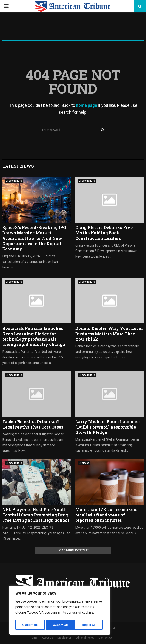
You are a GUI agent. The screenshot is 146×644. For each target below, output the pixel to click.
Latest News (18, 166)
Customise (30, 625)
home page (87, 105)
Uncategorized (14, 181)
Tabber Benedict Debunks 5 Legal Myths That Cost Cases (33, 424)
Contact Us (106, 638)
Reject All (60, 625)
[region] (60, 611)
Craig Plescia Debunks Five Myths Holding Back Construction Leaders (104, 233)
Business (84, 463)
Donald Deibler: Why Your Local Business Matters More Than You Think (109, 334)
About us (47, 638)
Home (34, 638)
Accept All (90, 625)
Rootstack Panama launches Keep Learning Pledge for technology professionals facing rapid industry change (34, 336)
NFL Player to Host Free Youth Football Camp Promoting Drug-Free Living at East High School (36, 515)
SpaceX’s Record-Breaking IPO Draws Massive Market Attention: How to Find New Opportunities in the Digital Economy (34, 238)
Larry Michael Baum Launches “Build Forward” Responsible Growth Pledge (108, 427)
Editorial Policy (85, 638)
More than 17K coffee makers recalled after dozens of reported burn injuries (106, 515)
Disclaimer (64, 638)
